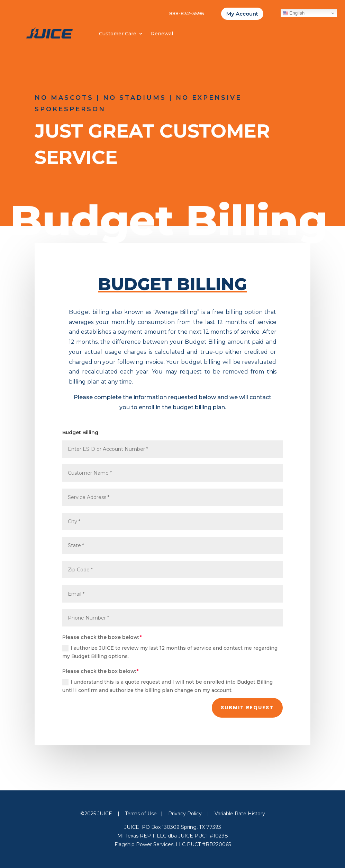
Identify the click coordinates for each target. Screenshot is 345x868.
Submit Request (247, 708)
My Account (242, 14)
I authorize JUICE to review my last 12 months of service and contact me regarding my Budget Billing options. (170, 652)
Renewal (162, 34)
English (294, 13)
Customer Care (118, 34)
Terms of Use (141, 814)
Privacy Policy (185, 814)
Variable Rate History (240, 814)
